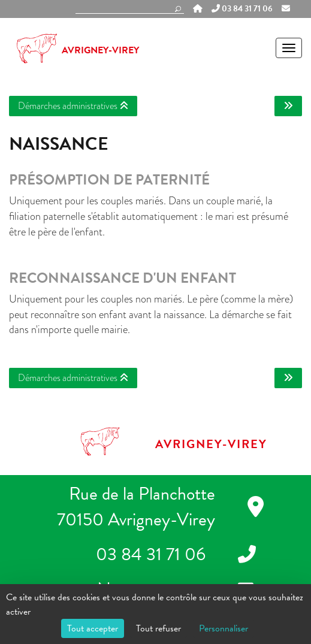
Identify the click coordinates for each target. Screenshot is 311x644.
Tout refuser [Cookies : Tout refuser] (158, 628)
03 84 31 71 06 (242, 9)
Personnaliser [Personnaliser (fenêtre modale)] (224, 628)
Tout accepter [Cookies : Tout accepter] (93, 628)
